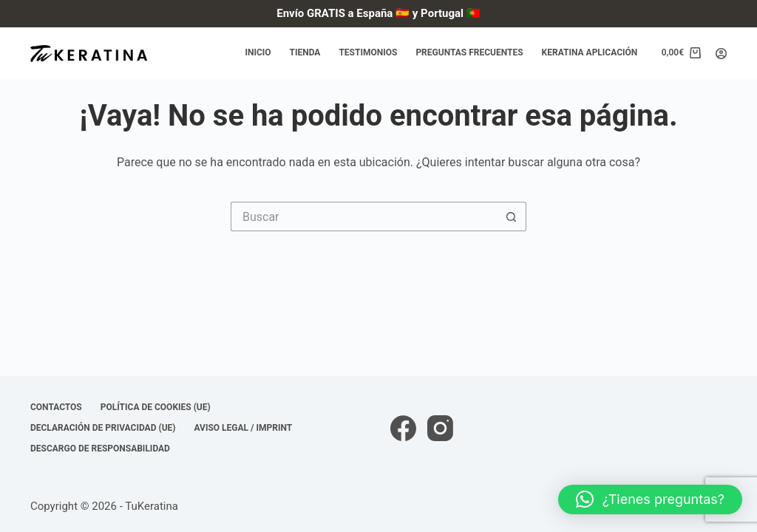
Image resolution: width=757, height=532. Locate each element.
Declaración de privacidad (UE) (103, 428)
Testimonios (368, 52)
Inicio (258, 52)
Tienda (305, 52)
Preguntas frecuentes (469, 52)
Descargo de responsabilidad (100, 449)
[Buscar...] (364, 216)
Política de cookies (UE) (156, 407)
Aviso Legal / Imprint (244, 428)
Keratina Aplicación (590, 52)
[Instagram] (440, 428)
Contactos (56, 407)
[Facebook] (403, 428)
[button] (650, 499)
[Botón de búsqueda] (512, 216)
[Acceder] (721, 54)
